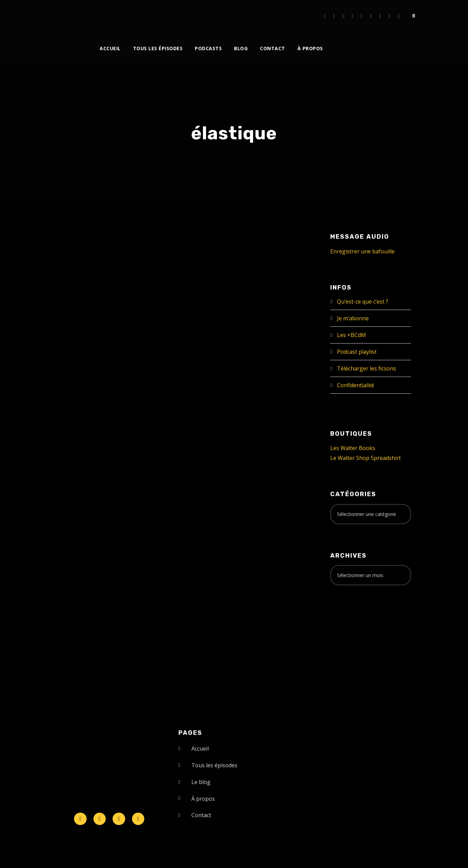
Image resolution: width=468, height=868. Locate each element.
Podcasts (208, 48)
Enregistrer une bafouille (362, 251)
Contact (273, 48)
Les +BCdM (352, 335)
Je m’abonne (353, 318)
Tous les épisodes (158, 48)
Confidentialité (356, 385)
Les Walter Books (353, 448)
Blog (241, 48)
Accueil (110, 48)
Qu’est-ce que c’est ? (363, 302)
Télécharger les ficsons (367, 368)
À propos (310, 48)
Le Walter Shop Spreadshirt (365, 458)
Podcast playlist (357, 352)
